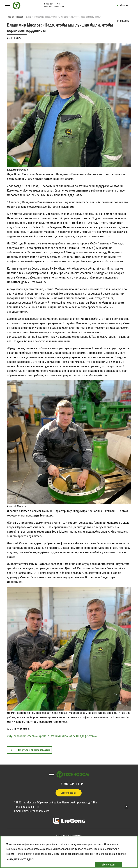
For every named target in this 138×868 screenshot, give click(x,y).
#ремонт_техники (50, 736)
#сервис (32, 736)
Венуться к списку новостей (34, 750)
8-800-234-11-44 (72, 784)
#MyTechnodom (17, 736)
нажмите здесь (24, 859)
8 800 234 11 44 (52, 4)
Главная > (11, 17)
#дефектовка (88, 736)
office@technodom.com (54, 7)
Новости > (21, 17)
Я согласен (108, 865)
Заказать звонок (69, 793)
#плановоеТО (70, 736)
